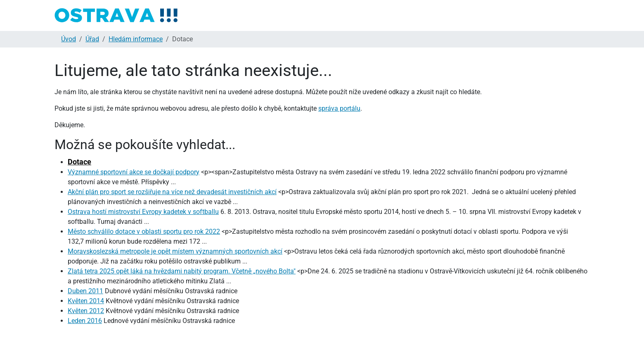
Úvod (69, 39)
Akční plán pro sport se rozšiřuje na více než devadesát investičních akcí (172, 192)
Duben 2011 (85, 291)
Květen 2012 (86, 311)
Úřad (92, 39)
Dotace (79, 162)
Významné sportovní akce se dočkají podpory (134, 172)
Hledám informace (136, 39)
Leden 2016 (85, 321)
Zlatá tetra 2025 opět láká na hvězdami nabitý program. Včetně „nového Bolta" (182, 271)
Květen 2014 (86, 301)
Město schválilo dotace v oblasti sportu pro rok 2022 (144, 231)
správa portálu (339, 108)
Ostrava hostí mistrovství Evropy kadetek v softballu (143, 212)
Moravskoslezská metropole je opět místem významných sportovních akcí (175, 251)
